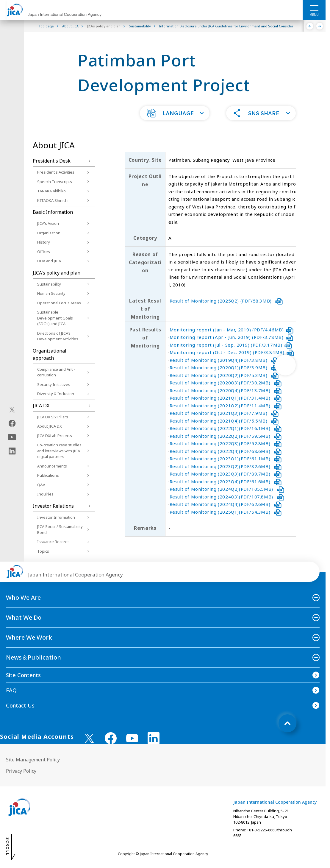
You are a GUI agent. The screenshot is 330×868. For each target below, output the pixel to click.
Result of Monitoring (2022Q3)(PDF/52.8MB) (226, 443)
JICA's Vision (48, 223)
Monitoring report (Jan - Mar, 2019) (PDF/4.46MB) (232, 330)
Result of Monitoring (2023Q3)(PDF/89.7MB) (226, 474)
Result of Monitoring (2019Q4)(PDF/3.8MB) (224, 360)
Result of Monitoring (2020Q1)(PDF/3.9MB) (224, 367)
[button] (175, 113)
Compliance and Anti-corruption (56, 372)
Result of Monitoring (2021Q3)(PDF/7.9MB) (224, 413)
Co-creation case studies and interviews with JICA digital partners (59, 451)
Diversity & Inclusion (56, 394)
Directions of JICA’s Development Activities (58, 336)
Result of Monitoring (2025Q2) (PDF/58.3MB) (226, 301)
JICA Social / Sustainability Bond (60, 529)
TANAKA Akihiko (51, 191)
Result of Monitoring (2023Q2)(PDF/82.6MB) (226, 466)
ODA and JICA (49, 261)
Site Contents (23, 675)
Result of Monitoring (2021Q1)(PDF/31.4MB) (226, 398)
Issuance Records (53, 542)
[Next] (320, 26)
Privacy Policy (21, 771)
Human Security (51, 293)
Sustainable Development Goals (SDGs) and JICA (55, 318)
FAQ (11, 690)
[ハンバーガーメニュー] (314, 8)
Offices (44, 252)
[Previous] (310, 26)
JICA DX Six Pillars (53, 417)
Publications (48, 475)
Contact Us (20, 705)
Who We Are (23, 597)
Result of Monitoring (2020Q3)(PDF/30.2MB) (226, 383)
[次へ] (285, 365)
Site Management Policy (33, 760)
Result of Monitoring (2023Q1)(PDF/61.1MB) (226, 459)
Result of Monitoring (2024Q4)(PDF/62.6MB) (226, 504)
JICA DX (41, 406)
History (44, 242)
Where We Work (29, 637)
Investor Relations (53, 506)
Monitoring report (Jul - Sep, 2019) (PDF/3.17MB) (231, 345)
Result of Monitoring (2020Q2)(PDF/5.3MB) (224, 375)
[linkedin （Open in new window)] (154, 738)
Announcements (52, 466)
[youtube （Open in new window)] (132, 738)
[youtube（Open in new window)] (12, 437)
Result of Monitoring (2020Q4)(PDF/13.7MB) (226, 390)
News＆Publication (33, 657)
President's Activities (56, 172)
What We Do (24, 617)
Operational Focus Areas (59, 303)
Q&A (41, 485)
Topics (43, 551)
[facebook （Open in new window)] (111, 738)
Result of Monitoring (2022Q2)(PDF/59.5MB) (226, 436)
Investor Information (56, 517)
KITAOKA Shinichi (53, 200)
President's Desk (52, 161)
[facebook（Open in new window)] (12, 423)
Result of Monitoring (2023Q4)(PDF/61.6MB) (226, 481)
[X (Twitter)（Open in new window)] (12, 409)
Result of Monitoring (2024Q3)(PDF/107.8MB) (227, 497)
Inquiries (45, 494)
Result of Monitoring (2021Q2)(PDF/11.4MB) (226, 406)
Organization (49, 233)
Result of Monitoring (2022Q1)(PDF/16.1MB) (226, 428)
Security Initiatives (54, 384)
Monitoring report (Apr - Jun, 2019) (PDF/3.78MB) (232, 337)
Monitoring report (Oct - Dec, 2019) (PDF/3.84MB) (232, 352)
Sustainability (49, 284)
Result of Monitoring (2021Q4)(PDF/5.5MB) (224, 421)
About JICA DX (50, 426)
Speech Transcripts (55, 182)
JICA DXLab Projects (55, 436)
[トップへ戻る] (287, 723)
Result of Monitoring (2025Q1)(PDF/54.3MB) (226, 512)
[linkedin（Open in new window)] (12, 451)
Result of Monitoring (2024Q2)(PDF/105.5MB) (227, 489)
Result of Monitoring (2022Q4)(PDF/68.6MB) (226, 451)
